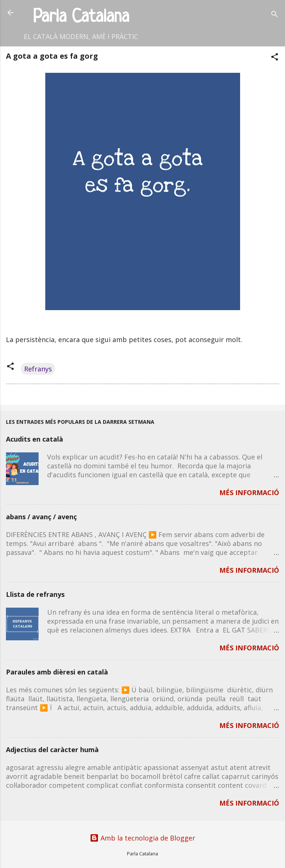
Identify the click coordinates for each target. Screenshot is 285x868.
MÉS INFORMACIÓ (249, 492)
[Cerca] (275, 15)
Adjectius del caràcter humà (52, 750)
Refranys (38, 369)
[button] (275, 58)
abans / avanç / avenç (41, 517)
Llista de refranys (35, 594)
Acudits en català (35, 439)
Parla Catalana (81, 17)
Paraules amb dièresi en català (57, 672)
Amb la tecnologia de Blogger (142, 838)
